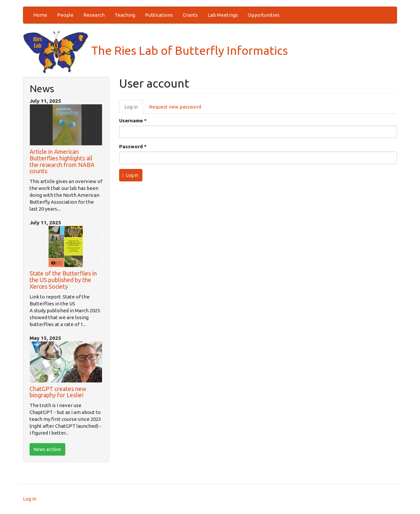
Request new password (175, 107)
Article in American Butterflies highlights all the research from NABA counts (62, 161)
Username (133, 121)
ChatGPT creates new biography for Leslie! (58, 392)
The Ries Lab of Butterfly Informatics (155, 50)
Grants (190, 15)
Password (133, 146)
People (65, 15)
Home (40, 15)
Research (94, 15)
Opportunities (264, 15)
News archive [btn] (47, 449)
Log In (30, 499)
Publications (159, 15)
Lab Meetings (223, 15)
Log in (134, 109)
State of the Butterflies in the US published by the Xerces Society (63, 280)
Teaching (125, 15)
